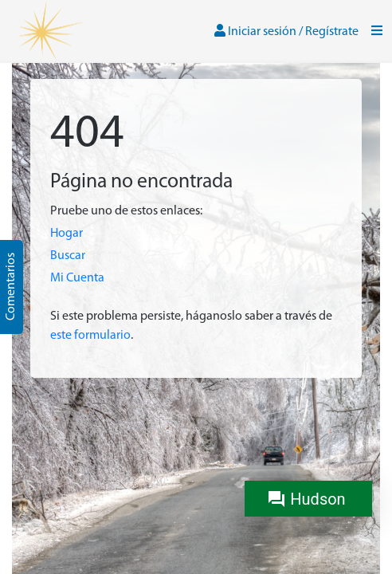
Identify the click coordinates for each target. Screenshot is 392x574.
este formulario (90, 336)
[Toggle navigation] (377, 32)
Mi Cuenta (77, 278)
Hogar (67, 234)
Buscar (68, 256)
